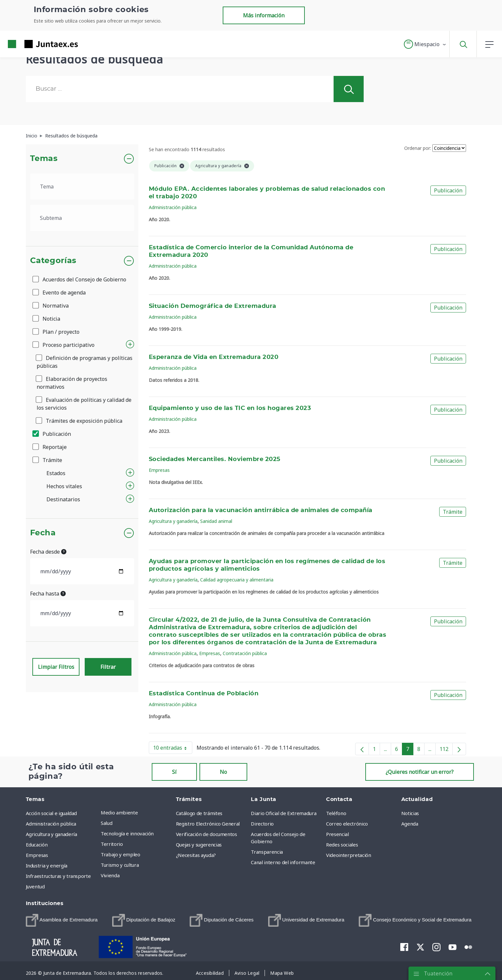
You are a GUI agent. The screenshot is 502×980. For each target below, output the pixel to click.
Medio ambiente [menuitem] (119, 812)
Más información (264, 15)
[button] (425, 44)
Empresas (159, 470)
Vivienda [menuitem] (110, 875)
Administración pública (173, 207)
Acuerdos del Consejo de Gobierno (80, 279)
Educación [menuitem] (37, 845)
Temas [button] (44, 159)
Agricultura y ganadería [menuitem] (52, 834)
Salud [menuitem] (106, 823)
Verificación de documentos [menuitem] (207, 834)
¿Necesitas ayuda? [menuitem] (196, 855)
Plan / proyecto (56, 332)
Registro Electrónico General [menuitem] (208, 824)
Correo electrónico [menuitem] (347, 824)
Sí (174, 772)
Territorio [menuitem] (112, 844)
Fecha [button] (43, 533)
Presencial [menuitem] (338, 834)
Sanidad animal (216, 521)
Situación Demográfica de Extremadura (213, 306)
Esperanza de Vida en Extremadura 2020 (214, 357)
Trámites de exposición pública (79, 421)
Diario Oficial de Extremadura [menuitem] (284, 813)
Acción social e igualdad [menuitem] (52, 813)
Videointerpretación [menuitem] (348, 855)
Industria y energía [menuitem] (47, 865)
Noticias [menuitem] (410, 813)
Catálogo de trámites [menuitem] (199, 813)
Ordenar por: (418, 148)
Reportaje (50, 447)
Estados (56, 473)
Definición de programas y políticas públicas (85, 362)
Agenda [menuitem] (410, 824)
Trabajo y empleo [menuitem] (120, 854)
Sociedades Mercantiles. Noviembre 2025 (215, 459)
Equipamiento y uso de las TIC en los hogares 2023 (230, 408)
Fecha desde (48, 552)
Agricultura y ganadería (173, 521)
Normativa (51, 306)
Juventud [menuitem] (35, 886)
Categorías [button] (53, 261)
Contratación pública (245, 653)
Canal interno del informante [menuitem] (283, 862)
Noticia (47, 319)
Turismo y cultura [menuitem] (120, 865)
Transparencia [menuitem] (267, 852)
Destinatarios (63, 499)
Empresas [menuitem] (37, 855)
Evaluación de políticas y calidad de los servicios (84, 404)
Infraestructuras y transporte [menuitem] (58, 876)
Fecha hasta (48, 594)
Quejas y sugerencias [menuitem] (199, 845)
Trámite (48, 460)
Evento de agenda (60, 293)
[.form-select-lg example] (82, 187)
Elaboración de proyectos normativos (72, 383)
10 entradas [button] (173, 749)
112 (446, 750)
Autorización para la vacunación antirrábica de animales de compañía (261, 510)
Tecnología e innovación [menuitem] (127, 833)
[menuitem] (62, 920)
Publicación (52, 434)
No (223, 772)
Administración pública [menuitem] (51, 824)
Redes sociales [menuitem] (342, 845)
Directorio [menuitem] (262, 824)
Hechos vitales (64, 486)
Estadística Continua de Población (204, 694)
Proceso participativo (64, 345)
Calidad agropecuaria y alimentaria (237, 580)
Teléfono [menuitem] (336, 813)
